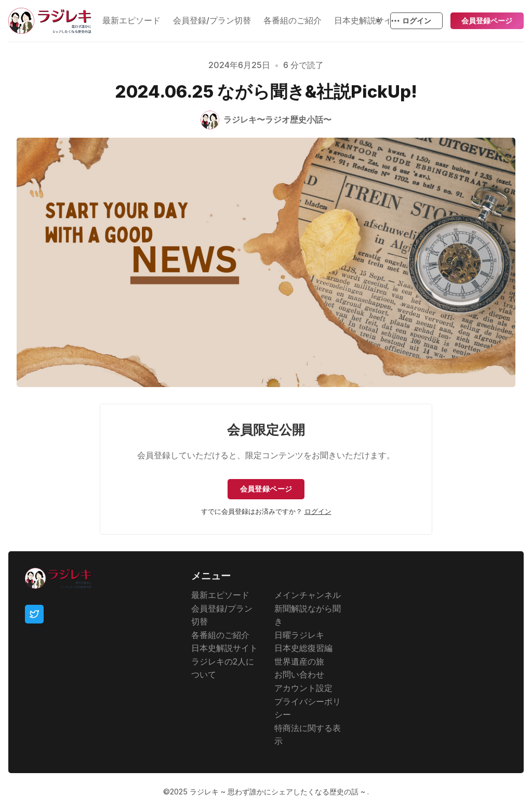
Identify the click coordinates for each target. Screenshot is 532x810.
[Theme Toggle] (378, 21)
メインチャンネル (308, 595)
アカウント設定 (303, 688)
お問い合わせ (299, 675)
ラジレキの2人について (223, 668)
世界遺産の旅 (299, 661)
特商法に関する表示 (308, 735)
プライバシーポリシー (308, 708)
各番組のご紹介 (292, 20)
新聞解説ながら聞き (308, 615)
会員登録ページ (487, 21)
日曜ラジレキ (299, 635)
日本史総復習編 (303, 648)
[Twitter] (34, 615)
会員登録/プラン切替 (212, 20)
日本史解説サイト (224, 648)
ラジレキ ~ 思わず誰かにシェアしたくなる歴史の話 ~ (278, 792)
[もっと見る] (395, 21)
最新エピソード (131, 20)
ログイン (417, 21)
